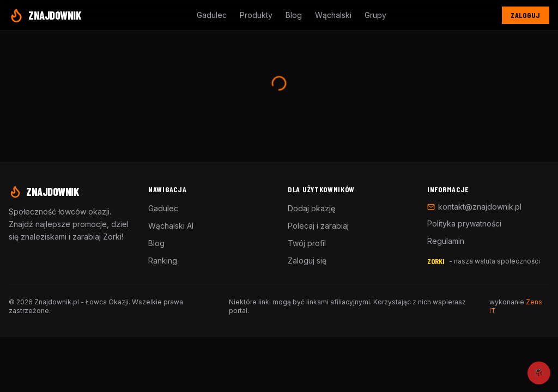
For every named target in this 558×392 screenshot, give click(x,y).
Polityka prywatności (464, 223)
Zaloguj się (307, 261)
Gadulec (212, 15)
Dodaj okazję (311, 208)
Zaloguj (526, 15)
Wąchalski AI (171, 226)
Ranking (163, 261)
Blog (294, 15)
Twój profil (307, 243)
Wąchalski (333, 15)
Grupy (375, 15)
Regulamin (446, 241)
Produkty (256, 15)
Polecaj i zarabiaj (318, 226)
